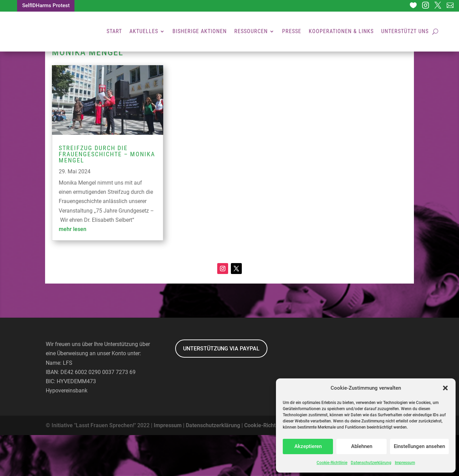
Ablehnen (362, 446)
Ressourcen (251, 32)
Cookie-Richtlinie (332, 463)
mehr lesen (73, 270)
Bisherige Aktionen (200, 32)
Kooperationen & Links (341, 32)
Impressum (405, 463)
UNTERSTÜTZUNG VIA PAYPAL (221, 390)
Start (114, 32)
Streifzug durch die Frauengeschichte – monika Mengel (107, 195)
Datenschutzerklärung (371, 463)
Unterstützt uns (405, 32)
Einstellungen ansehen (419, 446)
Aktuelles (144, 32)
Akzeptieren (308, 446)
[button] (445, 388)
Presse (292, 32)
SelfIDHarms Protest (48, 6)
